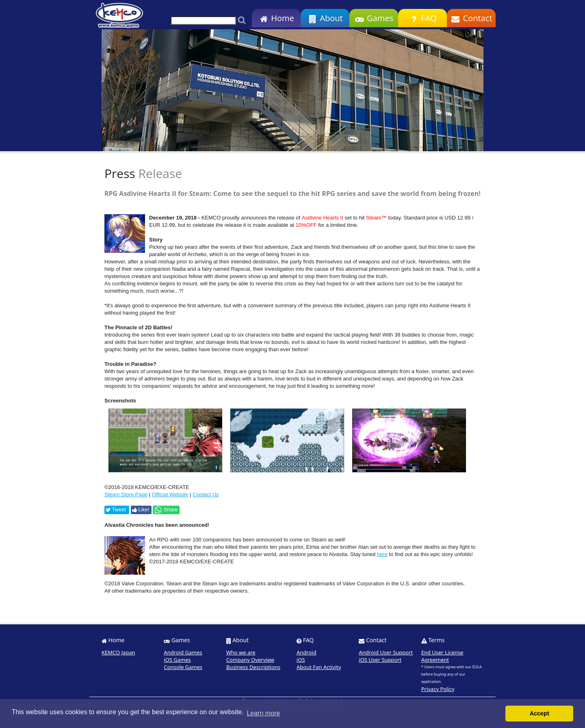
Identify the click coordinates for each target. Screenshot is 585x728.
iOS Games (177, 660)
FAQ (422, 18)
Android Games (183, 652)
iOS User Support (380, 660)
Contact (471, 18)
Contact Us (206, 494)
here (382, 554)
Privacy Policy (438, 689)
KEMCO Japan (118, 652)
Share (166, 510)
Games (374, 18)
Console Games (183, 667)
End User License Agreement (442, 656)
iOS (301, 660)
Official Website (170, 494)
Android (307, 652)
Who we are (241, 652)
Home (276, 18)
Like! (141, 510)
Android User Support (386, 652)
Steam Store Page (126, 494)
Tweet (116, 510)
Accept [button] (539, 713)
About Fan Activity (319, 667)
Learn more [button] (263, 713)
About (325, 18)
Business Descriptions (253, 667)
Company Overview (250, 660)
